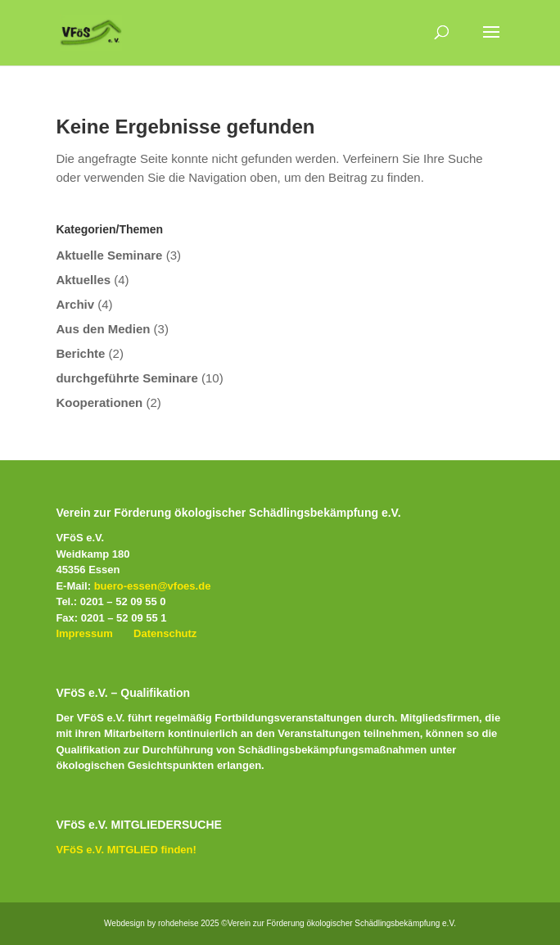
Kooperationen (99, 402)
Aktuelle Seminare (109, 255)
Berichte (80, 353)
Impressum (84, 633)
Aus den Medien (103, 329)
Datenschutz (165, 633)
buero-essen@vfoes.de (153, 586)
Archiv (75, 304)
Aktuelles (83, 280)
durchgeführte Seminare (126, 378)
